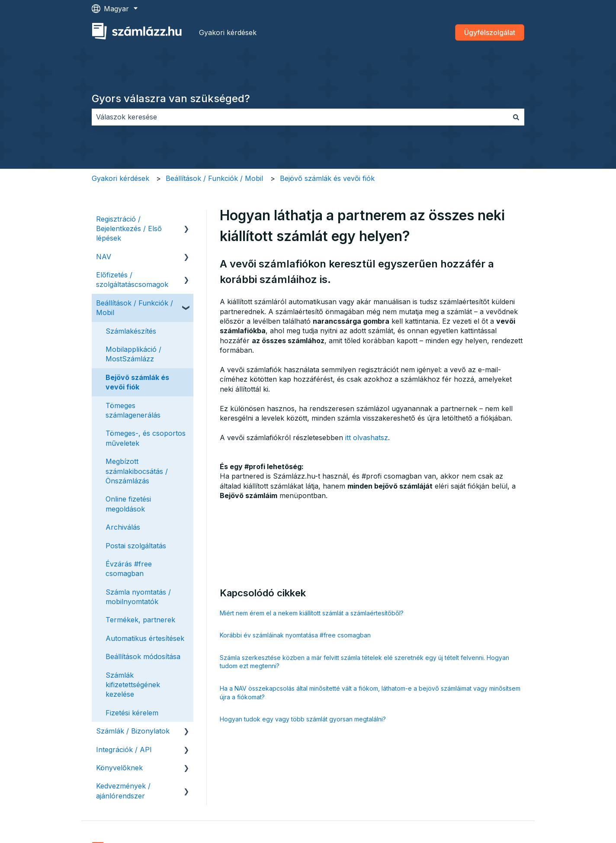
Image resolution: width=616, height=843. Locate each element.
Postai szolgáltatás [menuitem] (136, 546)
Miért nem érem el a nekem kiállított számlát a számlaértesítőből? (312, 613)
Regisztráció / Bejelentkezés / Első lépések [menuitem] (129, 229)
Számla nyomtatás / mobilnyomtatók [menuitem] (138, 597)
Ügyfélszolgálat (490, 32)
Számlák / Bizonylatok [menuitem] (133, 731)
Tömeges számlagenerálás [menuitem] (133, 410)
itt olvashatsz (367, 438)
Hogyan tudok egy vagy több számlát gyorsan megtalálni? (303, 719)
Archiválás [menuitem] (123, 527)
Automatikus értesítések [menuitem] (145, 638)
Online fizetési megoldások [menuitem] (128, 504)
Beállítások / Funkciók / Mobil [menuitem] (135, 308)
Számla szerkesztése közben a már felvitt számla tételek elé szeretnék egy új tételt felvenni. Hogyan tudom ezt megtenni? (364, 662)
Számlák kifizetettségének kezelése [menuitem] (133, 685)
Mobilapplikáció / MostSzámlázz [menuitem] (133, 354)
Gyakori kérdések (228, 32)
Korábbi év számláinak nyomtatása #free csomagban (295, 635)
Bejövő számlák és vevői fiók (327, 178)
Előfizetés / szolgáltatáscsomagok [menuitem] (132, 280)
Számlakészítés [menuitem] (131, 331)
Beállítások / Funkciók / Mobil (214, 178)
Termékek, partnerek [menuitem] (140, 620)
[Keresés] (516, 117)
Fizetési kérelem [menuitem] (132, 713)
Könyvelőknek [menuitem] (119, 768)
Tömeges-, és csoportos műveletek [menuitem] (146, 438)
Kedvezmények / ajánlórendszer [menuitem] (123, 791)
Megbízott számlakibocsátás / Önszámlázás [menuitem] (137, 471)
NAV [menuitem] (104, 257)
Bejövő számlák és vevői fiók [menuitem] (137, 382)
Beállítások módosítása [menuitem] (143, 656)
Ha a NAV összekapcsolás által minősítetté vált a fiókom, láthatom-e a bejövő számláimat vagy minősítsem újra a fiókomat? (370, 693)
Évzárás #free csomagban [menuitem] (129, 569)
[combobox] (300, 117)
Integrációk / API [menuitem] (124, 750)
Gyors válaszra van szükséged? (171, 98)
